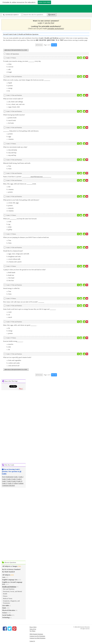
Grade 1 (16, 477)
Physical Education (9, 610)
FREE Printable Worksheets (36, 634)
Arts (4, 577)
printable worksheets (56, 28)
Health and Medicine (9, 587)
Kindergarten (10, 477)
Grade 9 (14, 481)
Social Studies (7, 615)
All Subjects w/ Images (10, 566)
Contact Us (32, 641)
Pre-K (4, 477)
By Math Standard (9, 572)
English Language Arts (10, 579)
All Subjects (6, 575)
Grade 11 (5, 483)
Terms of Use (33, 629)
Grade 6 (19, 479)
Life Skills (6, 605)
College (16, 483)
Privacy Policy (33, 627)
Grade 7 (4, 481)
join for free (49, 23)
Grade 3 (4, 479)
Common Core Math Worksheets (37, 638)
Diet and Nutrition (9, 589)
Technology (6, 617)
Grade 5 (14, 479)
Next (54, 45)
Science (5, 613)
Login (40, 23)
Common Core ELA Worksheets (37, 636)
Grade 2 (21, 477)
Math (4, 608)
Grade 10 (20, 481)
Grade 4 (9, 479)
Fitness (5, 596)
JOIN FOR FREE (44, 2)
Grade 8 (9, 481)
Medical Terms (8, 598)
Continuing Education (9, 485)
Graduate (21, 483)
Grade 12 (10, 483)
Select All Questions (11, 54)
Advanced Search (11, 15)
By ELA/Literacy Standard (11, 569)
